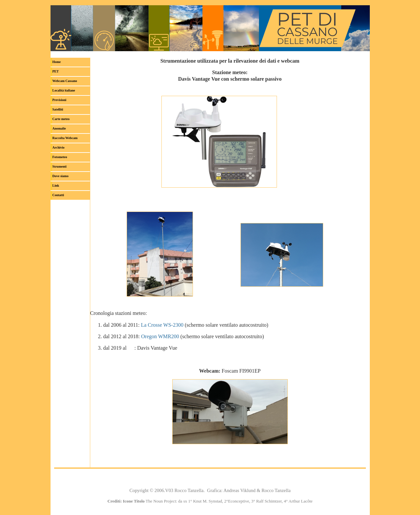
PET (56, 71)
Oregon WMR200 (160, 336)
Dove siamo (61, 176)
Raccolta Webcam (65, 138)
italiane (64, 90)
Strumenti (60, 166)
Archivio (59, 147)
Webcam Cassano (65, 81)
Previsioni (60, 100)
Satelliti (58, 109)
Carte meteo (61, 119)
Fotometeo (60, 157)
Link (56, 185)
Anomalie (59, 128)
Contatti (58, 195)
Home (57, 62)
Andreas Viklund (240, 490)
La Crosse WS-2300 (162, 325)
